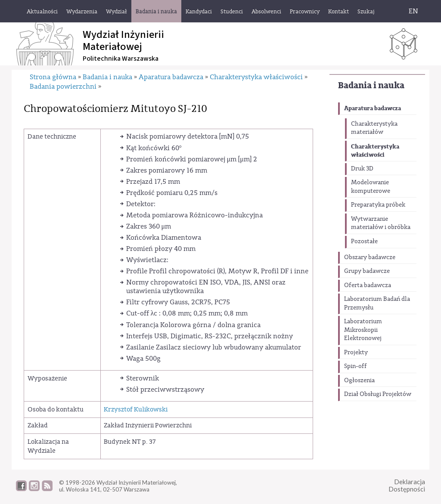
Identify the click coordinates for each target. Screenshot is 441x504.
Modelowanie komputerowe (371, 187)
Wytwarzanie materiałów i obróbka (381, 223)
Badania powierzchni (63, 87)
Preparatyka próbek (378, 205)
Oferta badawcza (368, 285)
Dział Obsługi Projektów (378, 394)
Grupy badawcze (367, 271)
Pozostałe (364, 241)
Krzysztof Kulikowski (136, 410)
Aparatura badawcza (373, 108)
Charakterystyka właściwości (375, 151)
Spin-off (356, 366)
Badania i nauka (371, 85)
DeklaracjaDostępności (407, 485)
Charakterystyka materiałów (374, 128)
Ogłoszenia (359, 380)
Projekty (356, 352)
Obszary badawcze (370, 257)
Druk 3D (362, 169)
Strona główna (53, 77)
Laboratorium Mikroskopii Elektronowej (363, 330)
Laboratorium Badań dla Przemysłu (377, 303)
